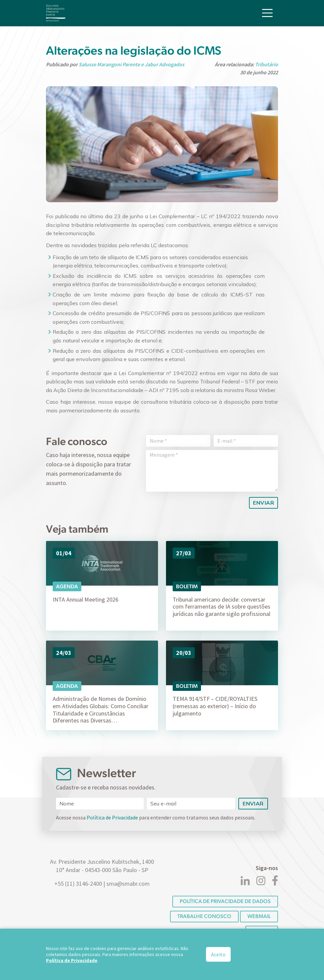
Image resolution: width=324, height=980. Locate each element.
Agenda (67, 586)
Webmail (259, 916)
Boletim (187, 586)
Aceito (218, 954)
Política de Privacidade (112, 817)
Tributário (266, 64)
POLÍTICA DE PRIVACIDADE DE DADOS (225, 901)
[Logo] (56, 13)
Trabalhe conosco (204, 916)
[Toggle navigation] (267, 13)
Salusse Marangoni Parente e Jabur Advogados (131, 64)
